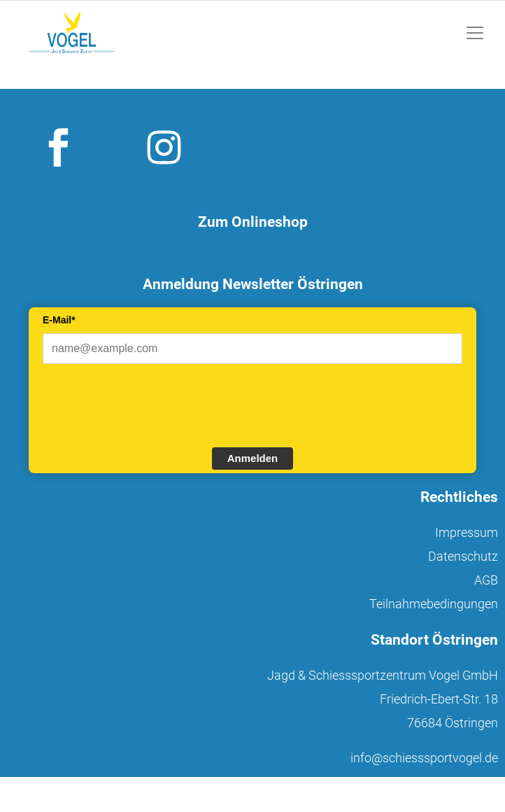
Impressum (467, 532)
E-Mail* (59, 320)
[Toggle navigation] (475, 33)
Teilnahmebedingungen (434, 604)
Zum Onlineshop (253, 222)
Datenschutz (463, 556)
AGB (486, 580)
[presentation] (149, 404)
